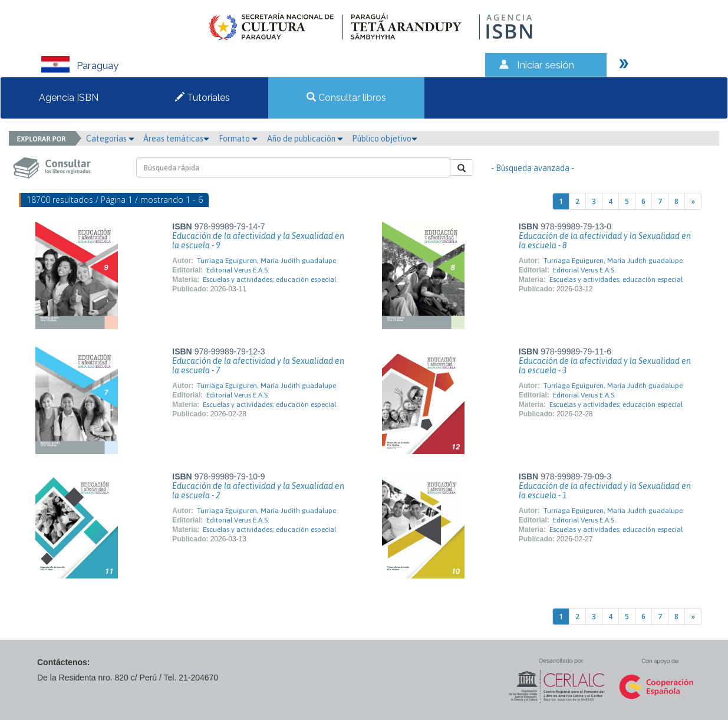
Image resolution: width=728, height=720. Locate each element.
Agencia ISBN (69, 98)
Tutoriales (202, 98)
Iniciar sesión (546, 65)
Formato (238, 139)
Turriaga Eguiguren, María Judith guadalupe (266, 261)
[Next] (693, 201)
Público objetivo (385, 139)
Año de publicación (305, 139)
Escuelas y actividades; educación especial (269, 280)
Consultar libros (346, 98)
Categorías (110, 139)
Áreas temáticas (176, 139)
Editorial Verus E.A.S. (238, 270)
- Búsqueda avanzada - (533, 168)
